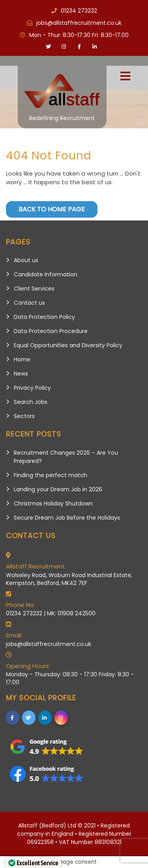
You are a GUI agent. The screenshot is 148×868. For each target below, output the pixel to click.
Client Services (34, 289)
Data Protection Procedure (51, 331)
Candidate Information (46, 274)
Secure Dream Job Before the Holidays (67, 518)
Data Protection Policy (44, 317)
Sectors (24, 416)
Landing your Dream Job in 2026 (58, 489)
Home (22, 359)
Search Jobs (31, 402)
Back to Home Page (52, 209)
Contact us (29, 303)
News (21, 374)
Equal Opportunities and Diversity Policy (68, 345)
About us (26, 260)
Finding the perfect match (51, 475)
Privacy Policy (32, 388)
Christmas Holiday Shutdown (53, 503)
